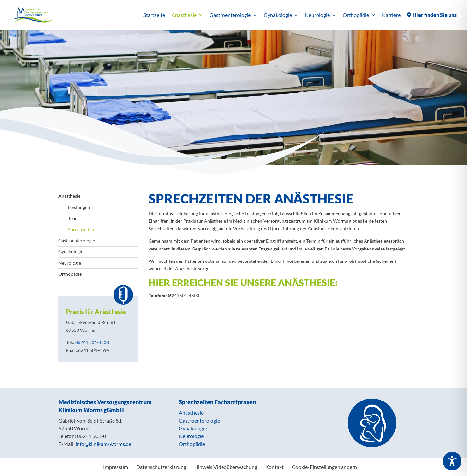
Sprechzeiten (81, 230)
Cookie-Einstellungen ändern (324, 467)
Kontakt (275, 467)
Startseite (154, 15)
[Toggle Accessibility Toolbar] (452, 461)
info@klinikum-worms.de (103, 444)
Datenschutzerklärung (161, 467)
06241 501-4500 (92, 342)
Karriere (391, 15)
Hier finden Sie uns (435, 15)
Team (73, 218)
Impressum (116, 467)
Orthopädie (356, 15)
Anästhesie (184, 15)
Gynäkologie (278, 15)
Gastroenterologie (230, 15)
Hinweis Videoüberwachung (226, 467)
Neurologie (317, 15)
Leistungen (79, 207)
